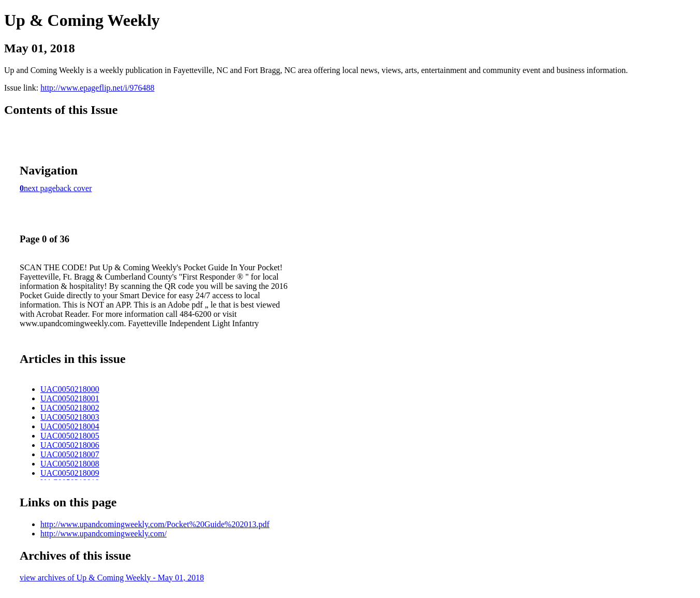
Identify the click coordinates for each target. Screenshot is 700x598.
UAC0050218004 (70, 426)
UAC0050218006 (70, 445)
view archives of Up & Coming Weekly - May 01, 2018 (112, 578)
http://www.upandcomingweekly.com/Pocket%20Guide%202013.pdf (155, 524)
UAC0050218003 (70, 417)
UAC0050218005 (70, 436)
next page (40, 188)
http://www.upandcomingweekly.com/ (103, 534)
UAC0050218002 (70, 408)
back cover (74, 188)
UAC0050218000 (70, 389)
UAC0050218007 (70, 454)
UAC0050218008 (70, 464)
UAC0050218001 (70, 398)
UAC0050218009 (70, 473)
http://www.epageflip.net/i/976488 (97, 88)
